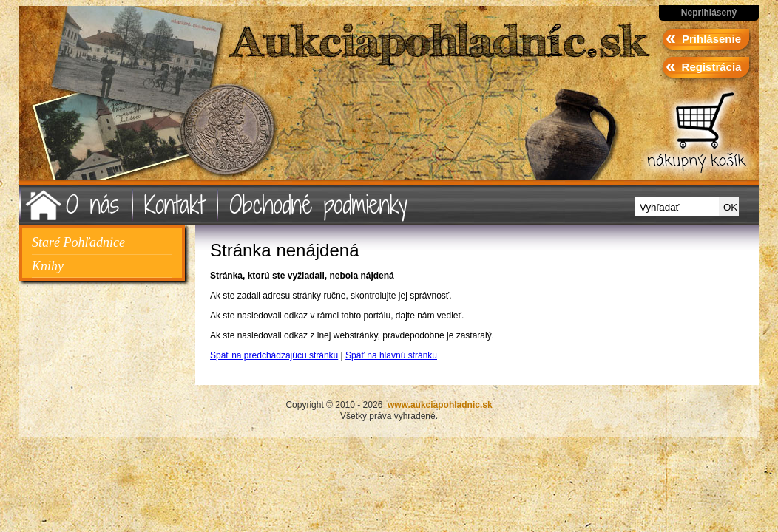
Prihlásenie (711, 39)
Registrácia (712, 67)
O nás (92, 204)
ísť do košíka (695, 134)
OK (730, 207)
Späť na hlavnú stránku (391, 355)
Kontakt (174, 204)
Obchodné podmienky (318, 204)
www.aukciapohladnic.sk (176, 100)
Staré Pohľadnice (78, 242)
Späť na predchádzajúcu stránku (274, 355)
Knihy (48, 266)
